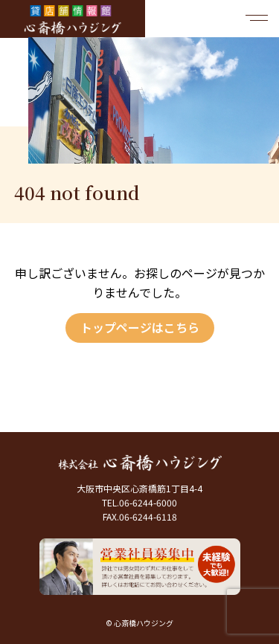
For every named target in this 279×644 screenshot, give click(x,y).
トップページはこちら (140, 327)
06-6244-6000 (148, 502)
